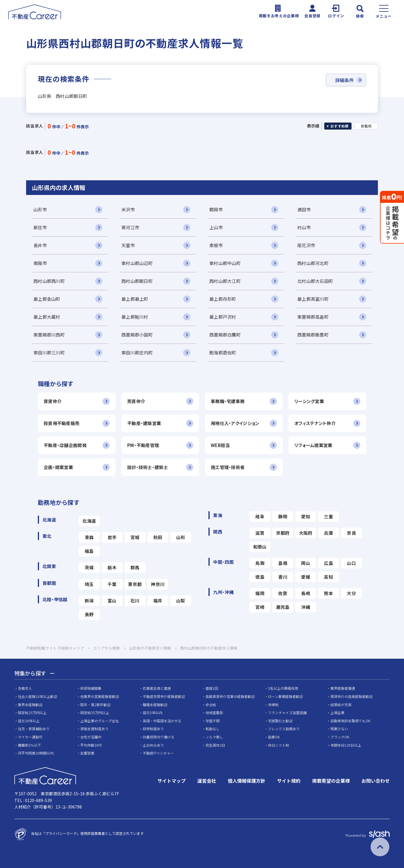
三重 (329, 516)
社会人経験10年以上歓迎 (38, 696)
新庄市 (40, 227)
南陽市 (40, 263)
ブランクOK (340, 737)
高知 (329, 577)
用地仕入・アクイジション (235, 423)
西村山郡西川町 (49, 281)
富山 (112, 601)
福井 (158, 601)
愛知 (306, 516)
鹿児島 (283, 607)
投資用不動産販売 (62, 423)
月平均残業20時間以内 (36, 753)
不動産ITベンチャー (158, 753)
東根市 (216, 245)
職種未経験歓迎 (155, 705)
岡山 (306, 563)
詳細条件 (344, 80)
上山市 (216, 227)
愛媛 (306, 577)
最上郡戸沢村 (223, 317)
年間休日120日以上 (346, 745)
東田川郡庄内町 (137, 353)
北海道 (89, 521)
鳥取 (260, 563)
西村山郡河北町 (313, 263)
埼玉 (89, 584)
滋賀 (260, 533)
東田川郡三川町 (49, 353)
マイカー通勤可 (30, 737)
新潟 (89, 601)
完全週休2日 (215, 745)
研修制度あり (153, 729)
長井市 (40, 245)
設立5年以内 (153, 712)
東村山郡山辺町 (137, 263)
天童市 (128, 245)
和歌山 (260, 547)
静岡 (283, 516)
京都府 (283, 533)
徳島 (260, 577)
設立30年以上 (29, 721)
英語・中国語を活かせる (162, 721)
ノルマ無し (214, 737)
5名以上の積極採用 (283, 688)
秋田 (158, 537)
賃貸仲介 (53, 401)
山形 (181, 537)
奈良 (351, 533)
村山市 (304, 227)
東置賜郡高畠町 (313, 317)
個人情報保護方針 (247, 781)
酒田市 (304, 209)
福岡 (260, 593)
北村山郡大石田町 (315, 281)
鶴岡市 (216, 209)
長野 (89, 614)
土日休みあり (153, 745)
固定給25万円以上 (32, 712)
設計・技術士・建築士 (148, 467)
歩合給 (211, 705)
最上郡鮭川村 (135, 317)
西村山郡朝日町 (137, 281)
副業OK (274, 737)
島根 (283, 563)
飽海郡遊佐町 (223, 353)
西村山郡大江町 (225, 281)
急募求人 (25, 688)
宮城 (135, 537)
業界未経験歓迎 (30, 705)
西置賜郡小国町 (137, 335)
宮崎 (260, 607)
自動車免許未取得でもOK (350, 721)
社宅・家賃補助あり (34, 729)
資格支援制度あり (94, 729)
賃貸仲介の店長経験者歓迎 (352, 696)
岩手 (112, 537)
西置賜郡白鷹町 (225, 335)
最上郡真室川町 (313, 299)
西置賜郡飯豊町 (313, 335)
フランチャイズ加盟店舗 (287, 712)
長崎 (306, 593)
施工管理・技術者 (228, 467)
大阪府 (306, 533)
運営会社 (207, 781)
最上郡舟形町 (223, 299)
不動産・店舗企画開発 (65, 445)
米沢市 (128, 209)
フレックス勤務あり (284, 729)
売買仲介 (136, 401)
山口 (351, 563)
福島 (89, 551)
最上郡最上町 (135, 299)
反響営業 (87, 753)
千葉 (112, 584)
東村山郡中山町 (225, 263)
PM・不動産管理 (143, 445)
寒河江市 (130, 227)
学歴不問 (213, 721)
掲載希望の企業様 (331, 781)
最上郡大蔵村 (47, 317)
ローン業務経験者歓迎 (285, 696)
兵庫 (329, 533)
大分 (351, 593)
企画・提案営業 (58, 467)
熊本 (329, 593)
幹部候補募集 (91, 688)
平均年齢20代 (91, 745)
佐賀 (283, 593)
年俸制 (273, 705)
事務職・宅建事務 (228, 401)
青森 (89, 537)
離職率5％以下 (29, 745)
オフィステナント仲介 (315, 423)
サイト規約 (289, 781)
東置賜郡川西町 (49, 335)
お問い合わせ (376, 781)
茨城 (89, 567)
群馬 (135, 567)
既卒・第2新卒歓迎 (95, 705)
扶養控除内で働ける (159, 737)
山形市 (40, 209)
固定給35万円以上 (95, 712)
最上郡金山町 (47, 299)
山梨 (181, 601)
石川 (135, 601)
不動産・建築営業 (144, 423)
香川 (283, 577)
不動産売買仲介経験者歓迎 (164, 696)
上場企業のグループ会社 (100, 721)
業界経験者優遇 (343, 688)
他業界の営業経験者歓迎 (100, 696)
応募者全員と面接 (157, 688)
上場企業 (337, 712)
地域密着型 (214, 712)
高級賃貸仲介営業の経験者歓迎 (230, 696)
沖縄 (306, 607)
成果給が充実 (341, 705)
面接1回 (212, 688)
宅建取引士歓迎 (280, 721)
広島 (329, 563)
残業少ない (339, 729)
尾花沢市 (306, 245)
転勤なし (213, 729)
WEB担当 (220, 445)
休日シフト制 (279, 745)
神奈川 (158, 584)
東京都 (135, 584)
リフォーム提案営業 (313, 445)
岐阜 (260, 516)
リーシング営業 (309, 401)
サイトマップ (172, 781)
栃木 (112, 567)
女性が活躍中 (91, 737)
